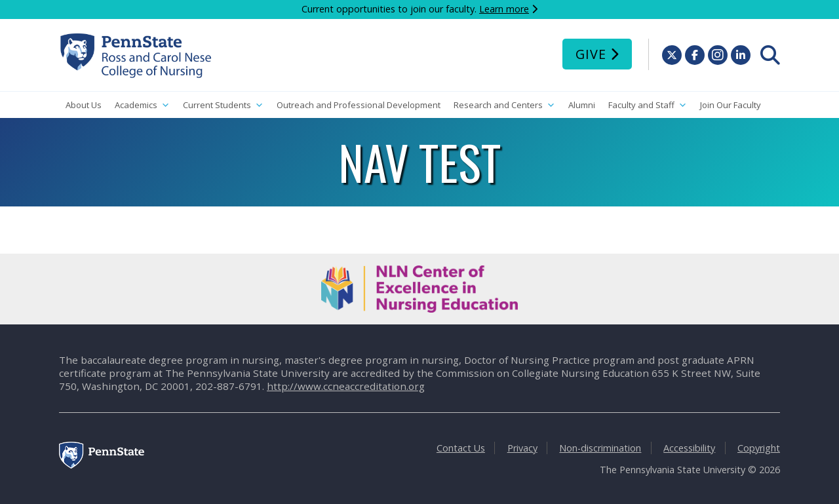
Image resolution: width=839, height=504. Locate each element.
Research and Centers (504, 105)
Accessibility (689, 448)
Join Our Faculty (731, 105)
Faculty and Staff (648, 105)
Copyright (759, 448)
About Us (84, 105)
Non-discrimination (600, 448)
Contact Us (461, 448)
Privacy (522, 448)
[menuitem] (770, 55)
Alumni (582, 105)
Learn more (504, 9)
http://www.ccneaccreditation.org (346, 386)
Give (591, 54)
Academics (142, 105)
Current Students (223, 105)
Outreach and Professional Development (359, 105)
